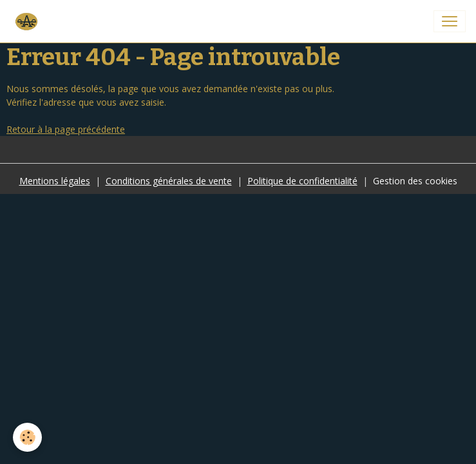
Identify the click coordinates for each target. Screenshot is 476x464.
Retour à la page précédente (66, 129)
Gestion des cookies (415, 181)
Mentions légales (55, 181)
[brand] (28, 21)
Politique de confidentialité (302, 181)
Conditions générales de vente (169, 181)
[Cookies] (27, 437)
